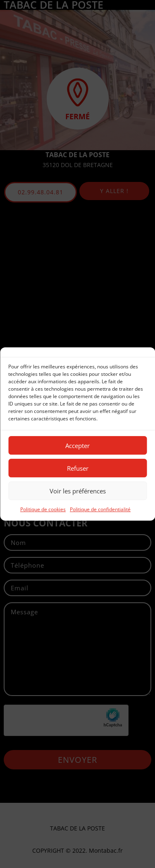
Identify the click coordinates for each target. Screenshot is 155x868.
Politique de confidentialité (100, 509)
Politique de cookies (43, 509)
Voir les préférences (78, 491)
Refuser (78, 468)
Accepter (77, 446)
